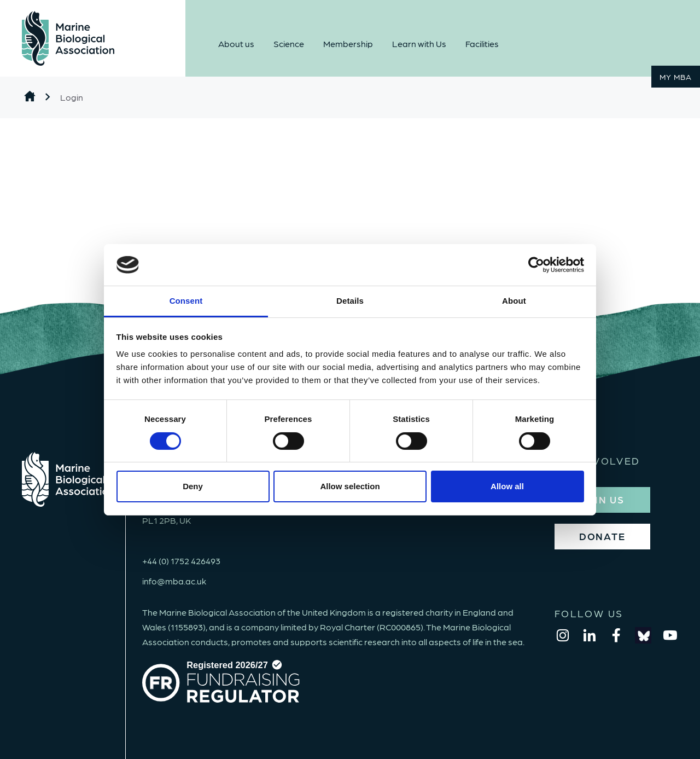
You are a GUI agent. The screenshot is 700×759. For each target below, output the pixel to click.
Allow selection (350, 486)
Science (289, 44)
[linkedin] (590, 635)
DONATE (602, 536)
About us (236, 44)
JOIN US (602, 499)
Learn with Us (419, 44)
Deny (193, 486)
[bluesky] (643, 635)
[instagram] (563, 635)
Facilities (482, 44)
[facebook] (616, 635)
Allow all (507, 486)
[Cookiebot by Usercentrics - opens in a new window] (536, 265)
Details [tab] (350, 301)
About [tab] (514, 301)
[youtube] (670, 635)
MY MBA (676, 77)
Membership (348, 44)
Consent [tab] (186, 301)
